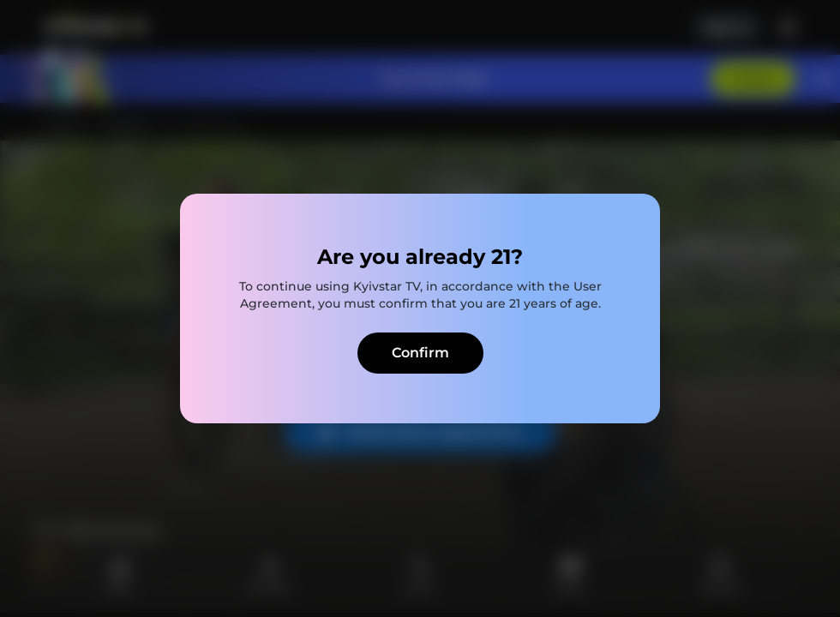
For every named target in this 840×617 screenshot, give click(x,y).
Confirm (420, 353)
